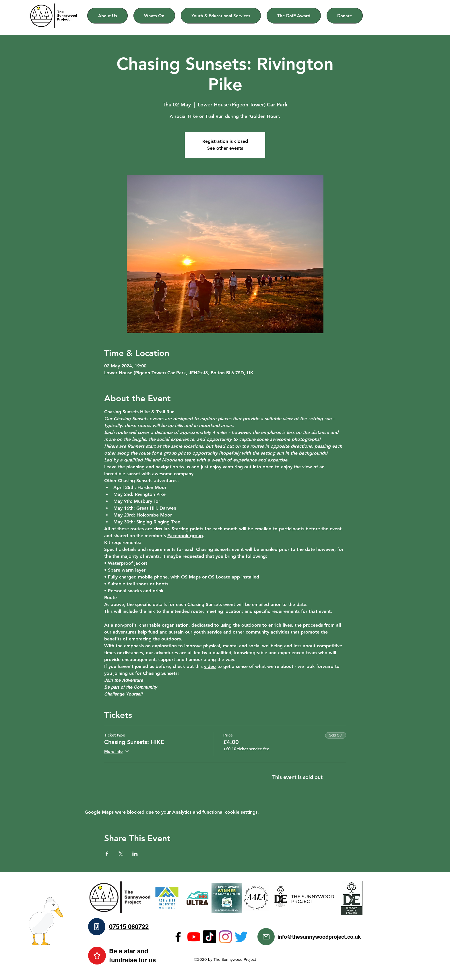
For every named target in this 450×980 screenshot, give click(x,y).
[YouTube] (194, 937)
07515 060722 (129, 927)
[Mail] (266, 937)
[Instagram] (225, 937)
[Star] (97, 956)
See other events (225, 148)
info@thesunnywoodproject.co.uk (319, 937)
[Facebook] (178, 937)
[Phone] (97, 927)
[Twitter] (241, 937)
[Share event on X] (121, 854)
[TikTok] (210, 937)
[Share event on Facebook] (107, 854)
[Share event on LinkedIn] (135, 854)
